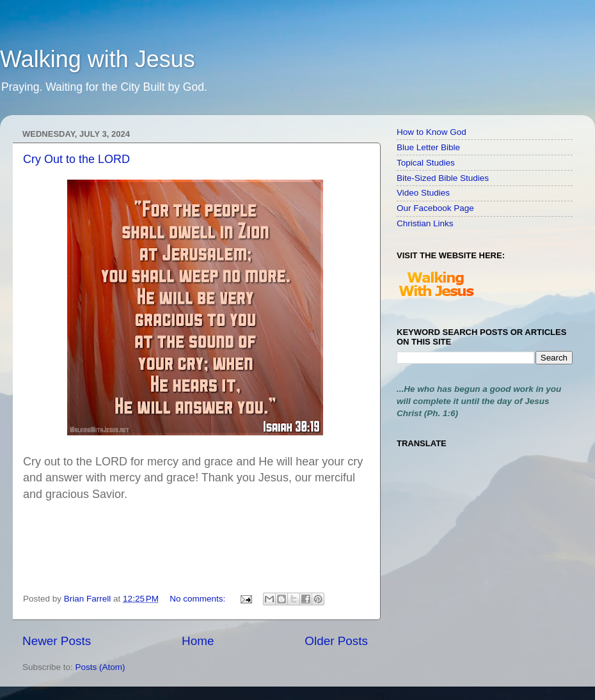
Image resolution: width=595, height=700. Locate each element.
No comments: (199, 599)
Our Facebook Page (435, 208)
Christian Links (425, 223)
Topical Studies (426, 163)
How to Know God (432, 132)
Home (198, 641)
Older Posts (336, 641)
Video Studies (423, 193)
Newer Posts (57, 641)
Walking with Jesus (98, 59)
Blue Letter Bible (428, 147)
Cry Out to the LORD (76, 159)
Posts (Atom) (100, 667)
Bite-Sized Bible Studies (443, 178)
